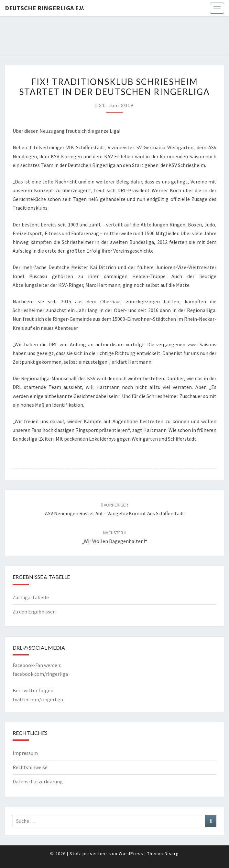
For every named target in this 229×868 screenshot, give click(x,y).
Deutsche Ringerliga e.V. (44, 8)
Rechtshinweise (30, 767)
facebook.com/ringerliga (40, 674)
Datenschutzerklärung (38, 781)
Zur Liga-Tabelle (31, 597)
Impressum (25, 753)
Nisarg (172, 853)
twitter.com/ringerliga (38, 699)
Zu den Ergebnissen (34, 612)
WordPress (131, 853)
